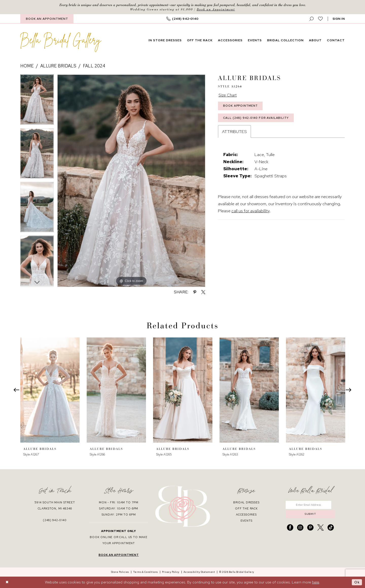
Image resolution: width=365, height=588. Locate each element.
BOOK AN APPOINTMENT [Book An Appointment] (47, 19)
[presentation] (50, 390)
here (316, 582)
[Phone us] (182, 19)
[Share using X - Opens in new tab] (203, 292)
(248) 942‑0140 (55, 520)
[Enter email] (310, 505)
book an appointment (119, 555)
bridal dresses (246, 503)
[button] (339, 19)
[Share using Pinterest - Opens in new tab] (195, 292)
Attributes (234, 134)
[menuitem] (47, 19)
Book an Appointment (216, 10)
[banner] (61, 42)
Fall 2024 (94, 66)
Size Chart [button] (228, 96)
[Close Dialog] (7, 582)
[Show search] (312, 19)
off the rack (246, 509)
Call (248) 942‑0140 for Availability (258, 120)
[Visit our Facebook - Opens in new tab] (290, 529)
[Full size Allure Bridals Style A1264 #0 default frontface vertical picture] (131, 181)
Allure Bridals (58, 66)
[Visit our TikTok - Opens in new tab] (331, 529)
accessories (246, 515)
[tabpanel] (37, 102)
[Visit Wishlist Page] (321, 19)
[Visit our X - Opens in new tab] (321, 529)
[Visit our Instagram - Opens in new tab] (300, 529)
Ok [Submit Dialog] (357, 582)
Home (27, 66)
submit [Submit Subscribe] (310, 515)
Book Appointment (242, 107)
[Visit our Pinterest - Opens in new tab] (310, 529)
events (247, 521)
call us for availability (250, 214)
